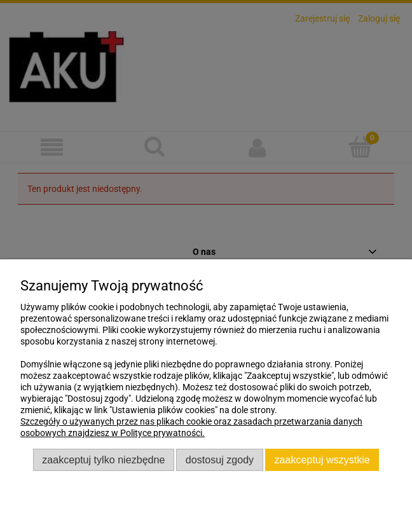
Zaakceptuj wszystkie (322, 460)
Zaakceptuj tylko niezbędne (103, 460)
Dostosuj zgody (220, 460)
